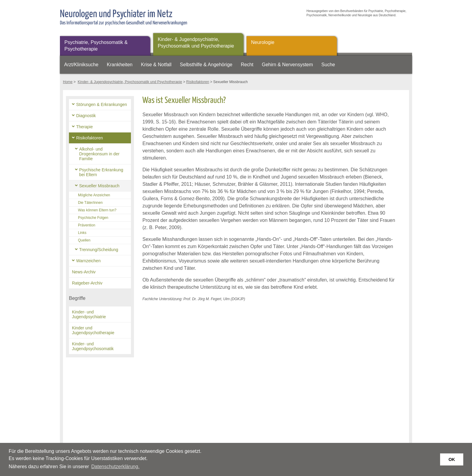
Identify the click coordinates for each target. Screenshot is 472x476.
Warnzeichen (88, 261)
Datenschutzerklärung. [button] (115, 467)
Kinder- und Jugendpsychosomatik (93, 346)
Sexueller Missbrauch (99, 186)
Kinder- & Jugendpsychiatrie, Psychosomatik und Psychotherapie (196, 43)
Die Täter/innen (90, 203)
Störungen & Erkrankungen (102, 104)
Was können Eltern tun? (97, 210)
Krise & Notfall (156, 65)
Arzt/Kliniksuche (81, 65)
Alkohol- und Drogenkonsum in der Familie (99, 154)
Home (68, 82)
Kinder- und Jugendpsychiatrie (89, 314)
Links (82, 233)
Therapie (84, 127)
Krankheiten (120, 65)
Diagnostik (86, 116)
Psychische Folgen (93, 218)
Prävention (87, 225)
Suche (328, 65)
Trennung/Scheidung (99, 250)
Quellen (84, 240)
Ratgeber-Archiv (87, 283)
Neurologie (263, 42)
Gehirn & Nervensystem (287, 65)
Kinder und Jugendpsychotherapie (93, 330)
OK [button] (452, 459)
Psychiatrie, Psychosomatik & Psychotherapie (96, 46)
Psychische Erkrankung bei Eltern (101, 172)
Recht (247, 65)
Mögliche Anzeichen (94, 195)
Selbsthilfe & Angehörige (206, 65)
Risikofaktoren (198, 82)
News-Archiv (84, 272)
